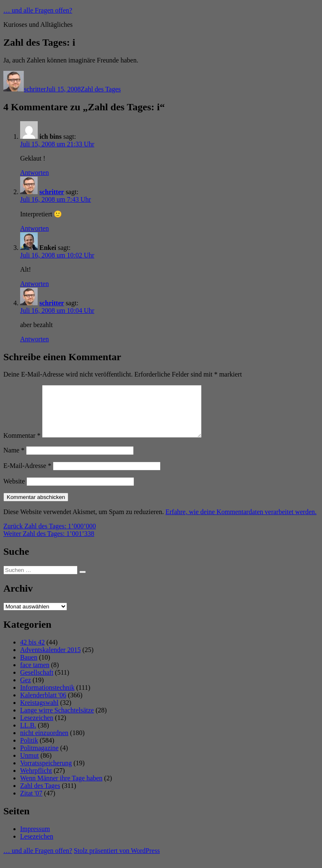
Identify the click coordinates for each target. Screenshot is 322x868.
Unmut (29, 765)
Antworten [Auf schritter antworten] (34, 228)
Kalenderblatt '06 (43, 705)
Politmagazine (39, 758)
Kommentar (22, 446)
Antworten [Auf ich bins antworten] (34, 173)
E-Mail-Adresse (27, 476)
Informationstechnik (47, 698)
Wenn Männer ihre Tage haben (61, 788)
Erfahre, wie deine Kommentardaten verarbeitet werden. (241, 522)
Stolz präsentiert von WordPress (117, 861)
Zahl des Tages (101, 89)
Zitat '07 (31, 803)
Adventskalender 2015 (50, 660)
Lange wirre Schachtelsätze (57, 720)
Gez (26, 690)
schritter (35, 89)
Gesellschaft (37, 682)
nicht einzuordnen (44, 743)
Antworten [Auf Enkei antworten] (34, 284)
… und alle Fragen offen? (38, 10)
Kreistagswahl (39, 713)
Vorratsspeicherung (46, 773)
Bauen (29, 667)
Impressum (35, 839)
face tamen (35, 675)
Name (14, 460)
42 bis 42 (32, 652)
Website (14, 491)
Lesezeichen (37, 728)
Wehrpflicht (36, 781)
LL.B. (28, 735)
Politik (29, 750)
